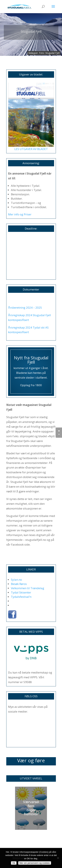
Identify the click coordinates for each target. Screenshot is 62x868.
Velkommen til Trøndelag (28, 588)
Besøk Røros (19, 584)
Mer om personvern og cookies (35, 863)
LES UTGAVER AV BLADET (31, 149)
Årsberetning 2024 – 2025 (25, 308)
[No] (58, 858)
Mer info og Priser (20, 214)
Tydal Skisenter (21, 592)
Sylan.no (16, 580)
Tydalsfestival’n (21, 597)
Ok (14, 863)
